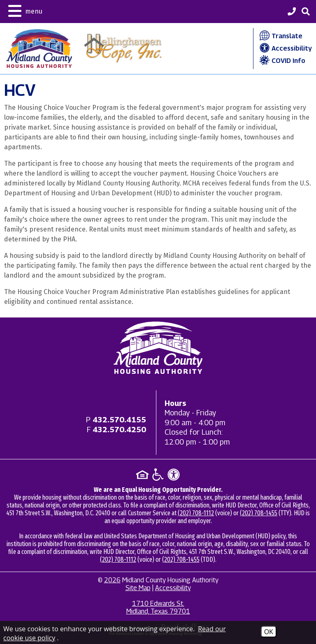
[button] (25, 10)
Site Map (138, 588)
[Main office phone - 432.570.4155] (119, 420)
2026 (112, 580)
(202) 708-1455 (259, 513)
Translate (280, 36)
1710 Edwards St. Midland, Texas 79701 (158, 607)
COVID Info (281, 61)
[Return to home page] (158, 348)
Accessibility (285, 48)
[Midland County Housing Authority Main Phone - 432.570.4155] (292, 12)
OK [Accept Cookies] (269, 632)
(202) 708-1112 (196, 513)
